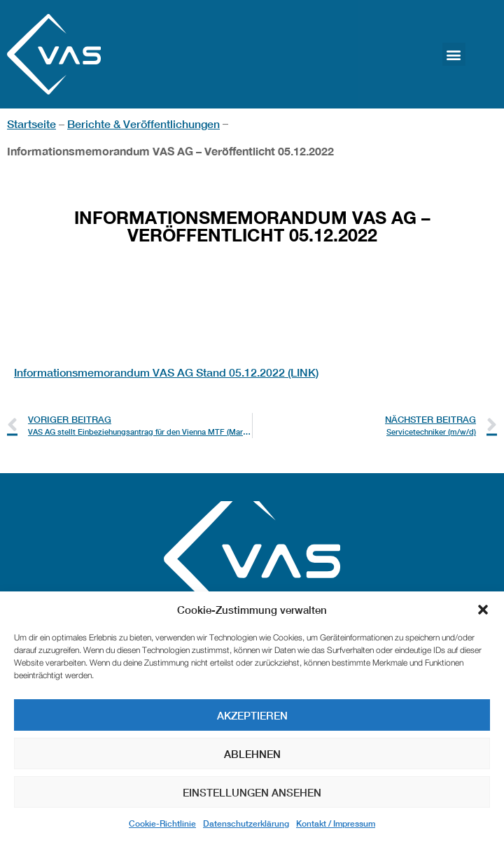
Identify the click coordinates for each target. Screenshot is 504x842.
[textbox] (252, 322)
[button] (483, 610)
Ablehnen (252, 754)
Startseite (31, 124)
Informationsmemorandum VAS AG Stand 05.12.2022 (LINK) (166, 372)
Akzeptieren (252, 715)
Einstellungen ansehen (252, 792)
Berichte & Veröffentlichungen (143, 124)
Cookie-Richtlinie (162, 823)
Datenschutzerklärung (246, 823)
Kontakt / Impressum (336, 823)
